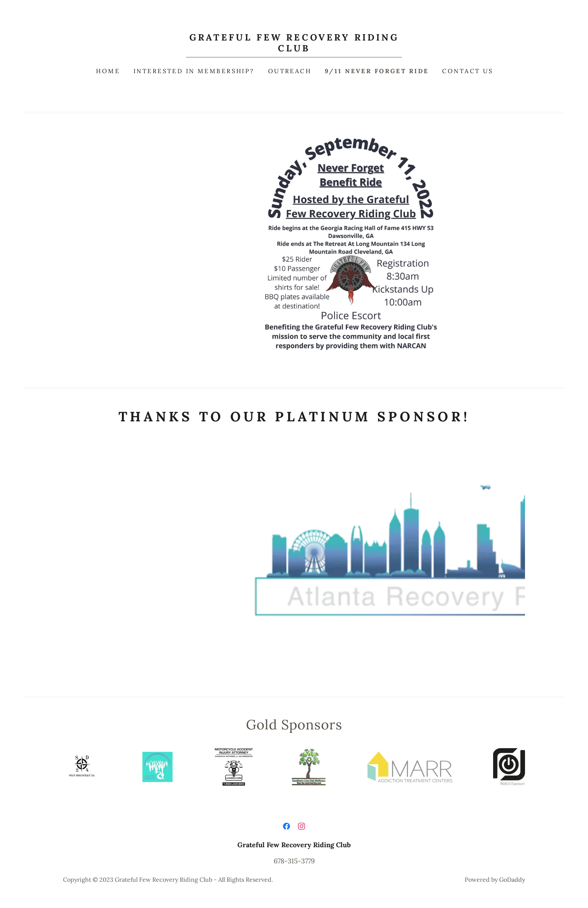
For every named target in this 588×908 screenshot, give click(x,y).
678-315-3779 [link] (294, 861)
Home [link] (108, 71)
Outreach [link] (290, 71)
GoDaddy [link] (512, 879)
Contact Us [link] (468, 71)
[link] (294, 49)
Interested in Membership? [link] (194, 71)
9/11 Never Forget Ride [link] (377, 71)
